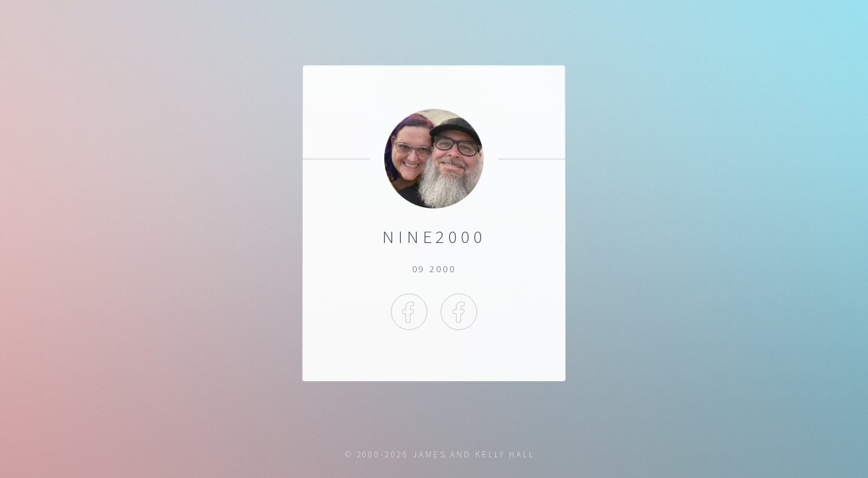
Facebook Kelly (459, 312)
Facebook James (409, 312)
